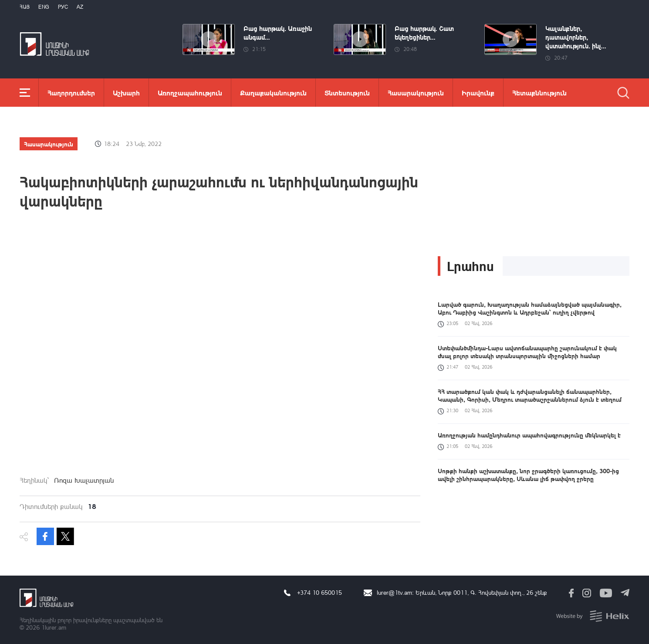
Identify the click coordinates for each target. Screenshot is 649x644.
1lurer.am (54, 627)
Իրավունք (478, 93)
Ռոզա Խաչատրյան (84, 480)
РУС (63, 7)
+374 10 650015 (319, 592)
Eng (44, 7)
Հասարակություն (416, 93)
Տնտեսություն (347, 93)
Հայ (25, 7)
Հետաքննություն (539, 93)
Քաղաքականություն (273, 93)
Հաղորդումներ (71, 93)
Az (80, 7)
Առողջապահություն (190, 93)
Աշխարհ (126, 93)
